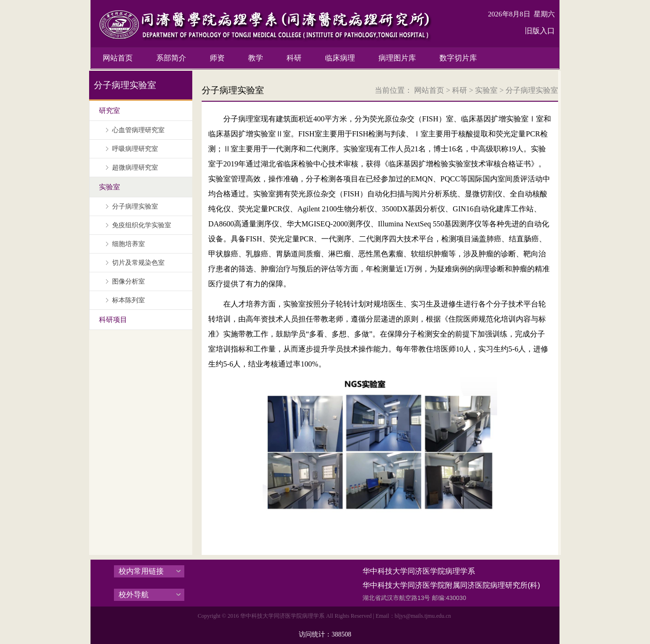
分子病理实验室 (532, 90)
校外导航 (134, 595)
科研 (460, 90)
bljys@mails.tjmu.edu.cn (423, 616)
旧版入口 (540, 31)
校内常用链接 (141, 571)
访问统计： (325, 634)
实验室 (486, 90)
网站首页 (429, 90)
